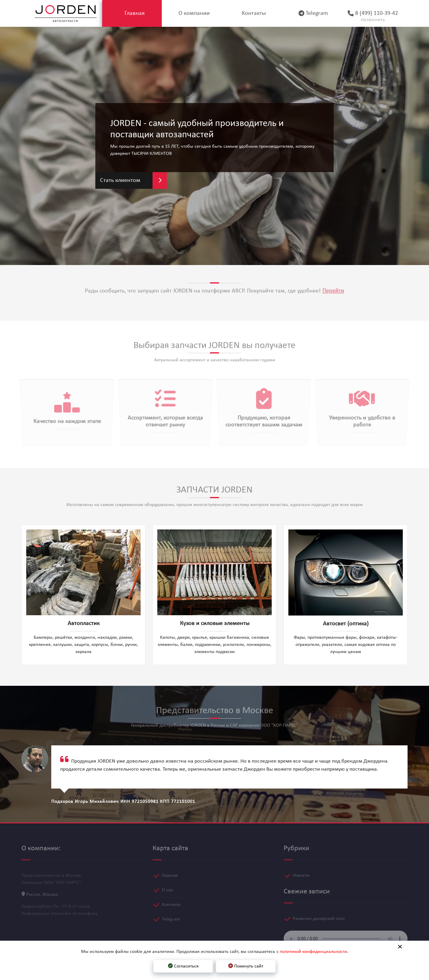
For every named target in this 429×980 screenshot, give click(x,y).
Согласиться (183, 966)
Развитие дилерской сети (319, 916)
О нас (168, 887)
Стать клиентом (133, 180)
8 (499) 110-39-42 (370, 17)
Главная (132, 13)
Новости (301, 873)
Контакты (251, 13)
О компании (192, 13)
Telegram (311, 13)
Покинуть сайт (246, 966)
